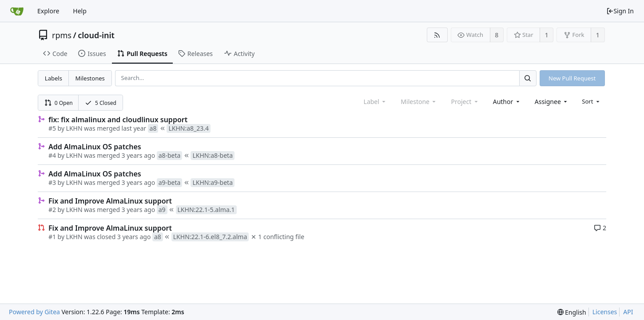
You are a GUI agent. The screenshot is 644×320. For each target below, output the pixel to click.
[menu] (591, 101)
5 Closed (101, 103)
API (628, 312)
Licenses (605, 312)
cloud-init (96, 35)
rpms (62, 35)
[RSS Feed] (437, 35)
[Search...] (528, 78)
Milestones (90, 78)
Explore (48, 11)
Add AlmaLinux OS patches (95, 147)
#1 (52, 237)
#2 (52, 210)
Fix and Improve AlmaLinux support (110, 201)
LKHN (74, 128)
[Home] (17, 11)
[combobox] (507, 102)
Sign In (620, 11)
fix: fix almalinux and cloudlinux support (118, 120)
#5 (52, 128)
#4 (52, 155)
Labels (54, 78)
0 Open (59, 103)
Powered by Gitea (34, 312)
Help (80, 11)
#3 (52, 182)
